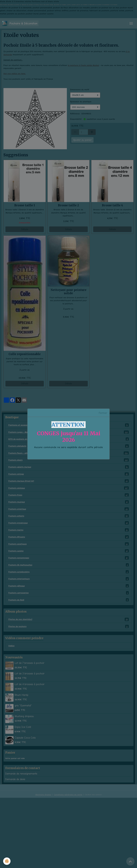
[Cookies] (7, 861)
